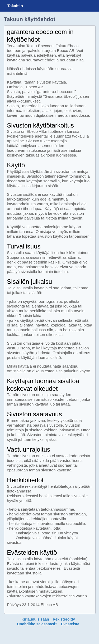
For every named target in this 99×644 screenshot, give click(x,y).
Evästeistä (70, 624)
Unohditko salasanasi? (37, 624)
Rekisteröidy (64, 619)
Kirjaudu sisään (35, 619)
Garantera (52, 6)
